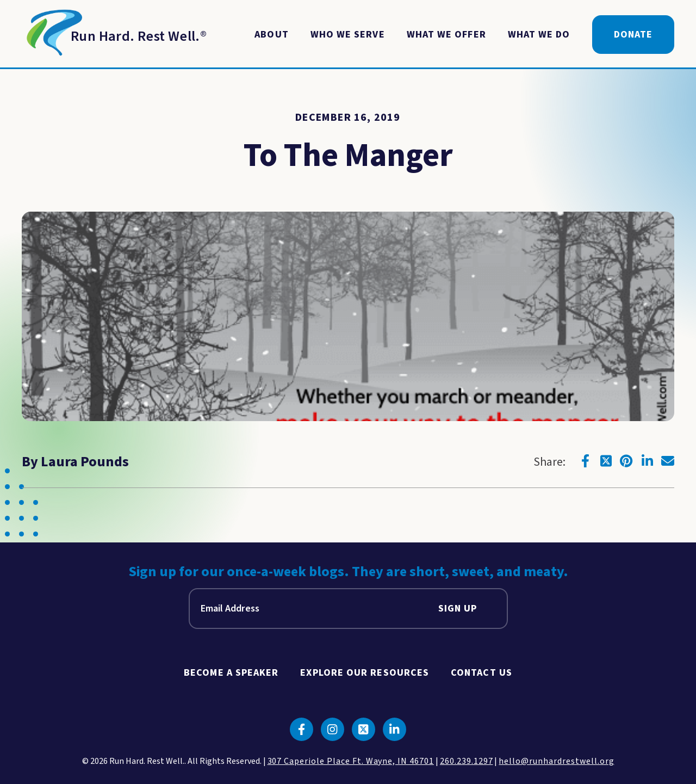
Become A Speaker (231, 673)
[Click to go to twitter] (606, 461)
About (271, 35)
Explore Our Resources (365, 673)
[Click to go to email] (668, 461)
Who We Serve (348, 35)
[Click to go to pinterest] (626, 461)
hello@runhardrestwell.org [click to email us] (556, 761)
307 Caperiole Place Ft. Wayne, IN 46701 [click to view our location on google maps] (351, 761)
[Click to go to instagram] (333, 729)
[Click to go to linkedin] (647, 461)
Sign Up (458, 609)
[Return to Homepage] (114, 35)
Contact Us (481, 673)
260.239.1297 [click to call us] (467, 761)
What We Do (539, 35)
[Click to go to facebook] (585, 461)
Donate (633, 35)
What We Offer (446, 35)
